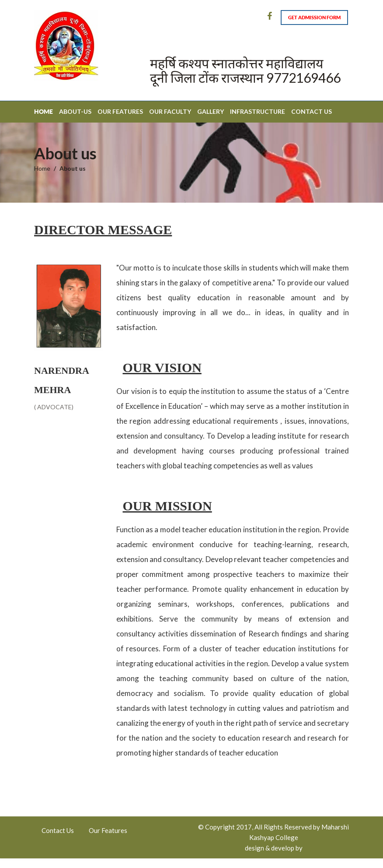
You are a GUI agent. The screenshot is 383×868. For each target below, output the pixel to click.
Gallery (211, 111)
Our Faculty (170, 111)
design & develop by (274, 848)
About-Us (75, 111)
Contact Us (312, 111)
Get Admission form (314, 18)
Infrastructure (258, 111)
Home (44, 112)
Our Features (120, 111)
